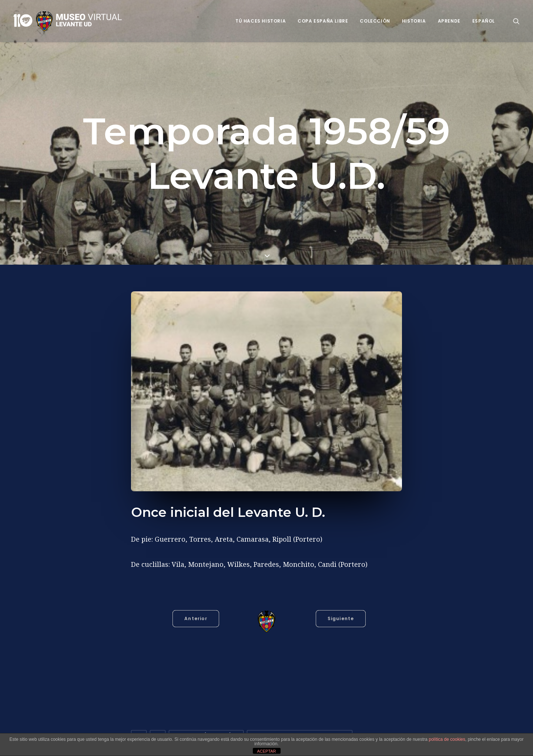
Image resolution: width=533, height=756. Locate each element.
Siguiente (341, 618)
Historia (414, 21)
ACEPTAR (266, 751)
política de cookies (447, 739)
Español (484, 21)
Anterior (196, 618)
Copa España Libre (323, 21)
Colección (375, 21)
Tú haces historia (261, 21)
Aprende (449, 21)
